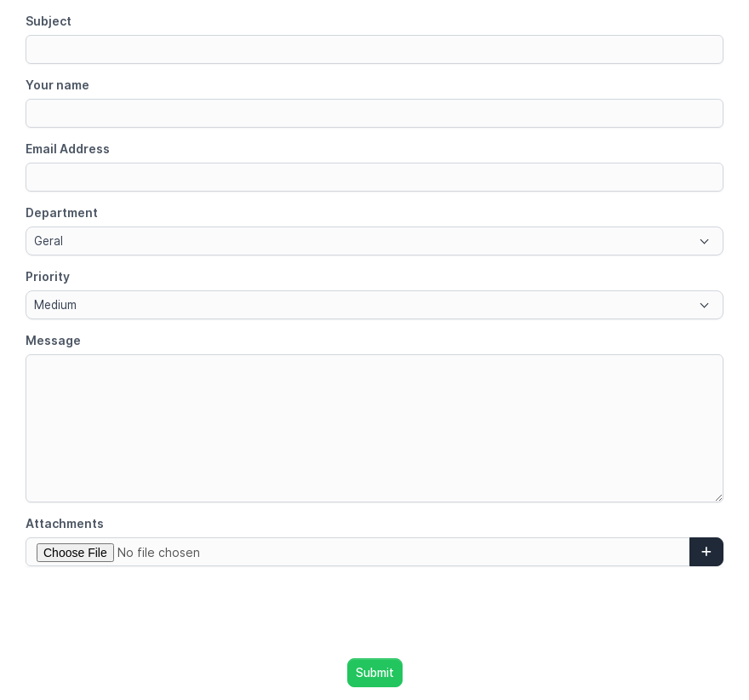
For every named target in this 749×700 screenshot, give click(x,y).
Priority (48, 276)
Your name (57, 85)
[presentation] (374, 612)
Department (62, 212)
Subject (49, 21)
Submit (375, 673)
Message (53, 340)
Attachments (65, 523)
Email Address (68, 149)
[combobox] (374, 241)
